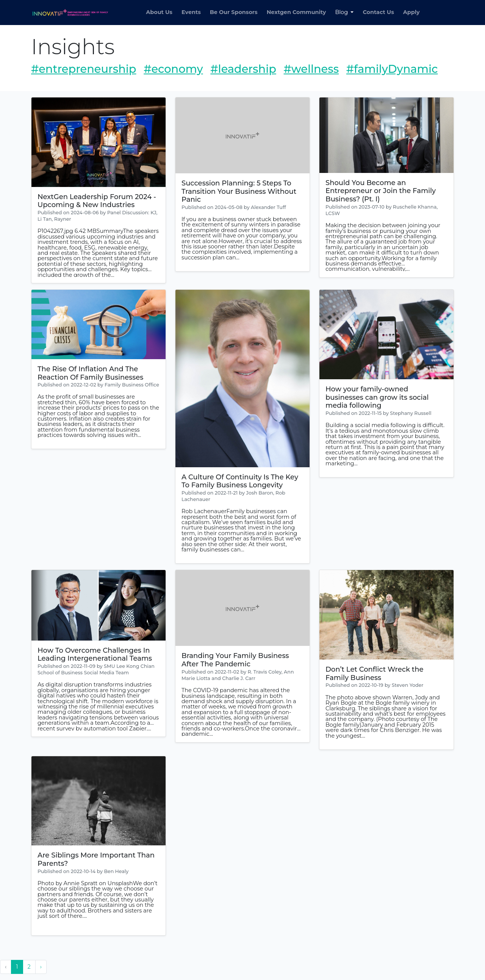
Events (191, 12)
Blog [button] (342, 12)
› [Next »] (41, 967)
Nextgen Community (296, 12)
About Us (159, 12)
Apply (411, 12)
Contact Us (378, 12)
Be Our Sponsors (234, 12)
